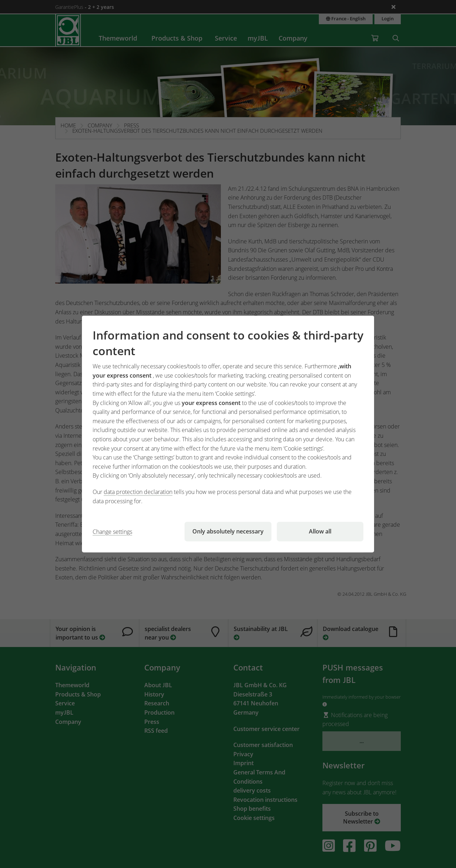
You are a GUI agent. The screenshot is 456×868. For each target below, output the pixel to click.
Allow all (320, 531)
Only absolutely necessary (228, 531)
